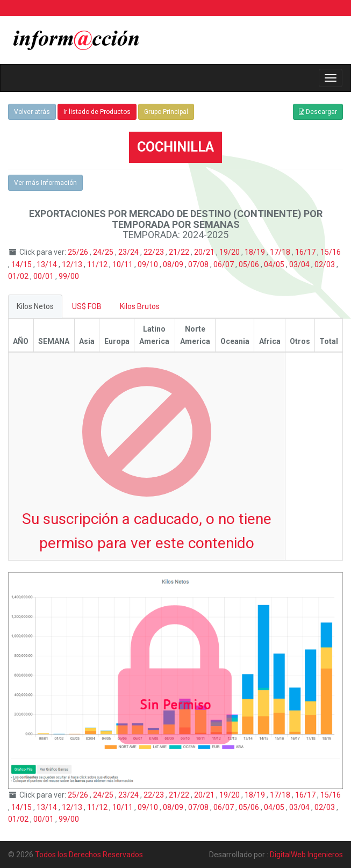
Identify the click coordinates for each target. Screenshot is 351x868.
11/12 (98, 264)
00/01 (44, 276)
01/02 (19, 276)
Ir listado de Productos (97, 112)
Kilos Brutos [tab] (140, 306)
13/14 (48, 264)
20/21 (205, 252)
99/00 (69, 276)
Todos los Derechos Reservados (89, 855)
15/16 (331, 252)
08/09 (174, 264)
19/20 (230, 252)
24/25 (104, 252)
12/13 (73, 264)
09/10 (149, 264)
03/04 (300, 264)
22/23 (155, 252)
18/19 (256, 252)
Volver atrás (32, 112)
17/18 (281, 252)
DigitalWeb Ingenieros (306, 855)
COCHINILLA (175, 147)
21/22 (180, 252)
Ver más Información (45, 183)
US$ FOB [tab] (87, 306)
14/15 (22, 264)
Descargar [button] (318, 112)
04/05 (275, 264)
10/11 (123, 264)
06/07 (224, 264)
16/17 (306, 252)
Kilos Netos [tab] (35, 306)
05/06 (250, 264)
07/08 (199, 264)
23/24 (129, 252)
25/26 (79, 252)
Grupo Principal (166, 112)
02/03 (325, 264)
